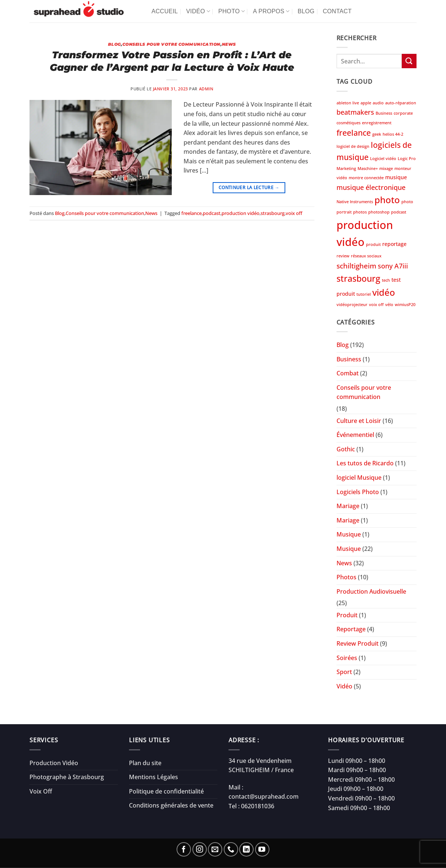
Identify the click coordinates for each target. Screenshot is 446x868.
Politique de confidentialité (166, 791)
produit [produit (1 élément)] (373, 244)
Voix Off (41, 791)
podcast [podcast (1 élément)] (399, 212)
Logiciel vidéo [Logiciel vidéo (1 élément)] (383, 159)
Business (349, 359)
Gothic (346, 449)
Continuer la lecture (249, 188)
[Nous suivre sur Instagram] (200, 849)
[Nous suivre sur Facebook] (184, 849)
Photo (231, 11)
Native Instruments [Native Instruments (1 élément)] (355, 202)
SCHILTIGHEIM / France (261, 770)
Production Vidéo (54, 763)
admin (206, 89)
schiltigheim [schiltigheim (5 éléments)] (356, 266)
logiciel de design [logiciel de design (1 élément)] (353, 146)
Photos (346, 577)
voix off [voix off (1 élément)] (376, 305)
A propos (271, 11)
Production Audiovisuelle (371, 591)
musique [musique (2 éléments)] (396, 177)
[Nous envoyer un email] (215, 849)
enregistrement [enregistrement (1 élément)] (377, 123)
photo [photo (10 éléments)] (387, 200)
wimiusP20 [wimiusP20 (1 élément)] (405, 305)
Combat (348, 373)
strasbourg (273, 213)
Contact (337, 11)
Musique (349, 534)
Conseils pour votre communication (171, 44)
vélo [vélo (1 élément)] (389, 305)
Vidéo (198, 11)
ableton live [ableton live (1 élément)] (348, 103)
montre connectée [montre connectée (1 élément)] (366, 178)
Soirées (347, 658)
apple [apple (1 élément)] (366, 103)
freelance (191, 213)
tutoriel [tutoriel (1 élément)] (364, 294)
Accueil (165, 11)
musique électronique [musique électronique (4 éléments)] (371, 187)
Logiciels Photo (358, 492)
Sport (344, 672)
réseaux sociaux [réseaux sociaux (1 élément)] (366, 256)
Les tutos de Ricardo (365, 463)
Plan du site (145, 763)
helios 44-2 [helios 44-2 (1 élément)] (393, 134)
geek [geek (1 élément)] (377, 134)
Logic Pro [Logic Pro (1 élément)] (407, 159)
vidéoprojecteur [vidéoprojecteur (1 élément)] (352, 305)
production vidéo (241, 213)
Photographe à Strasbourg (67, 777)
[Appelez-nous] (231, 849)
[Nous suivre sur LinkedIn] (246, 849)
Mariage (348, 506)
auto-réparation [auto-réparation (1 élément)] (401, 103)
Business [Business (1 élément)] (384, 113)
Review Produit (358, 643)
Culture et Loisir (359, 421)
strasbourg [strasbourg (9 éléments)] (358, 278)
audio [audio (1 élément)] (378, 103)
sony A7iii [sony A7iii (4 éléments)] (393, 266)
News (229, 44)
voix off (294, 213)
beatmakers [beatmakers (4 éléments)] (355, 112)
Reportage (351, 629)
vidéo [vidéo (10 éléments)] (384, 292)
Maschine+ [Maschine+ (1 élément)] (368, 169)
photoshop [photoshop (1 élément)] (379, 212)
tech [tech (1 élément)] (386, 280)
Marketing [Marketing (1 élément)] (346, 169)
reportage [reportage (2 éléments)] (394, 244)
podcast (212, 213)
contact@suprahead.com (264, 796)
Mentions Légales (154, 777)
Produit (347, 615)
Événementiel (355, 435)
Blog (306, 11)
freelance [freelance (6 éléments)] (354, 133)
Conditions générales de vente (171, 805)
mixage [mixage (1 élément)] (386, 169)
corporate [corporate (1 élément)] (403, 113)
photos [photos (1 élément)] (360, 212)
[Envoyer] (409, 61)
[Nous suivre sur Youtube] (262, 849)
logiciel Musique (359, 478)
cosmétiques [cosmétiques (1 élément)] (349, 123)
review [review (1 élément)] (343, 256)
